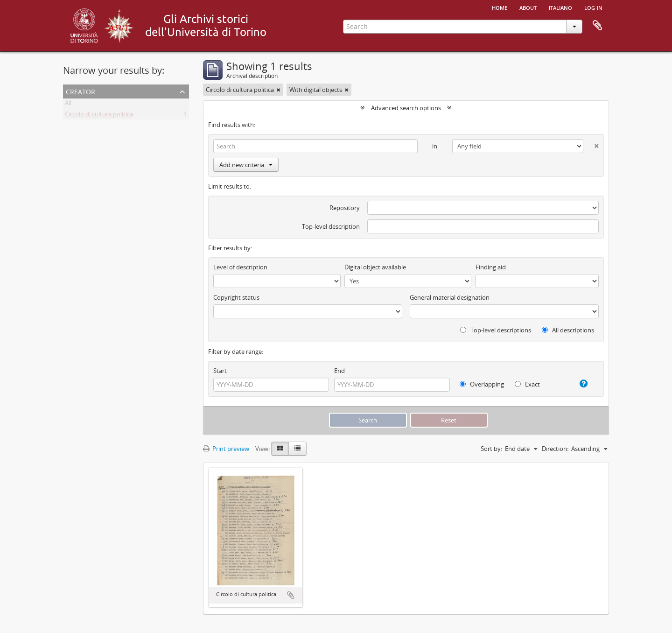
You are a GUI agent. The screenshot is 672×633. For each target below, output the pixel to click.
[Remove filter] (279, 90)
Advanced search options (406, 108)
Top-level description (331, 226)
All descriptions (568, 330)
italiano (560, 7)
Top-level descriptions (496, 330)
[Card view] (280, 449)
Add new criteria (246, 165)
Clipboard (597, 26)
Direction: (555, 449)
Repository (345, 208)
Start (220, 371)
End (339, 371)
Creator (80, 91)
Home (500, 7)
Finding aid (491, 267)
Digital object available (375, 267)
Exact (527, 384)
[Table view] (297, 449)
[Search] (315, 146)
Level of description (240, 267)
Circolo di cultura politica (99, 116)
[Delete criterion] (591, 144)
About (528, 7)
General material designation (450, 297)
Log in (593, 7)
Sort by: (491, 449)
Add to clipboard (291, 595)
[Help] (580, 384)
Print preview (226, 449)
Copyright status (236, 297)
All (68, 105)
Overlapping (482, 384)
